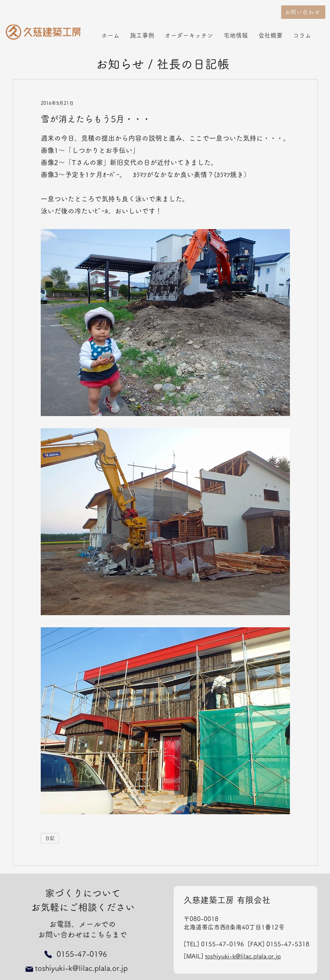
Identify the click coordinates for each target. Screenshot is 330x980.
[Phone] (48, 954)
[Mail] (29, 969)
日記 (50, 838)
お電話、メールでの (82, 924)
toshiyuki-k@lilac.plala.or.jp (243, 956)
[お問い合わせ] (303, 12)
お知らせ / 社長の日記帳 (162, 64)
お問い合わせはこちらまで (82, 935)
